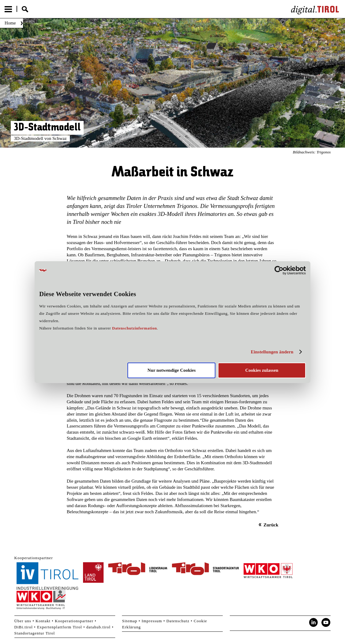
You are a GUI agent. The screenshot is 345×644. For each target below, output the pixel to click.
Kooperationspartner (74, 621)
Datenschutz (178, 621)
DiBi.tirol (24, 627)
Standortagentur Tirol (35, 633)
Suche (25, 9)
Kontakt (43, 621)
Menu (8, 9)
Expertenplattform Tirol (60, 627)
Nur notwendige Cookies (171, 370)
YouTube (326, 623)
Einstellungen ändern (272, 352)
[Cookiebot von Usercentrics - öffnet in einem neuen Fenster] (279, 270)
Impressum (152, 621)
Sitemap (130, 621)
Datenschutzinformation (135, 328)
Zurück (271, 525)
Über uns (23, 621)
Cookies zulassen (262, 370)
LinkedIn (313, 623)
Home (10, 23)
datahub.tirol (99, 627)
